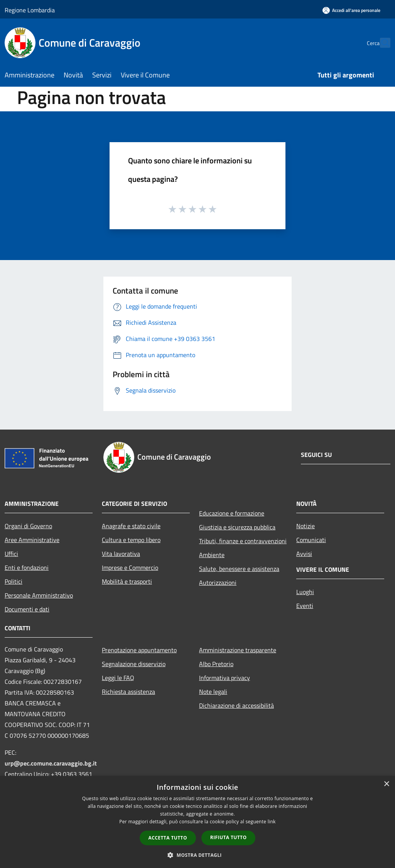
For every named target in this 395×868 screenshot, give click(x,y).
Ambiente (212, 555)
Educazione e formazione (232, 513)
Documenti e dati (27, 609)
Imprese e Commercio (130, 567)
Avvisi (304, 554)
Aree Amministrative (32, 540)
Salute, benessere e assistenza (239, 569)
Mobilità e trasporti (127, 581)
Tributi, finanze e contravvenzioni (243, 541)
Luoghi (305, 592)
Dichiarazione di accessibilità (236, 705)
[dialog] (197, 822)
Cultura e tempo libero (131, 540)
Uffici (11, 554)
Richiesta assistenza (128, 692)
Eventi (305, 606)
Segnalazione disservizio (134, 664)
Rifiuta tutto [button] (229, 837)
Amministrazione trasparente (238, 650)
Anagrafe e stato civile (131, 526)
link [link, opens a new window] (272, 822)
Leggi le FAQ (118, 678)
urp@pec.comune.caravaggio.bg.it (51, 763)
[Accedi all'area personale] (351, 10)
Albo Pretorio (216, 664)
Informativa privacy (225, 678)
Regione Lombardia (30, 10)
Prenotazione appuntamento (139, 650)
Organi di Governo (28, 526)
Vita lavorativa (121, 554)
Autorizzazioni (218, 583)
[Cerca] (381, 43)
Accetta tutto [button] (168, 838)
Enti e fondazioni (27, 567)
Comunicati (311, 540)
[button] (197, 855)
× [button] (386, 784)
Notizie (306, 526)
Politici (14, 581)
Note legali (213, 692)
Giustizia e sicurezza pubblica (237, 527)
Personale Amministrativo (39, 595)
